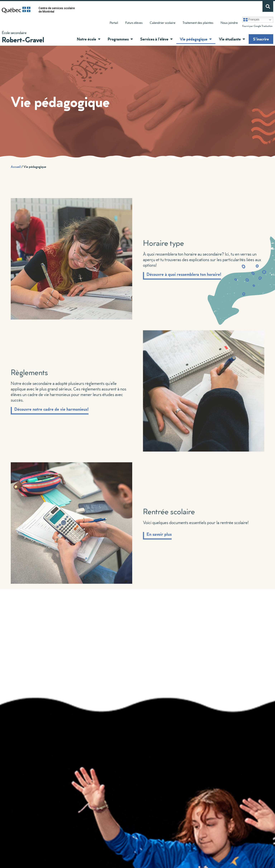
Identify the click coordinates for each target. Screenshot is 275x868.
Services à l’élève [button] (156, 39)
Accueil (16, 167)
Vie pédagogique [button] (196, 39)
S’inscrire (261, 39)
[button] (98, 39)
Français (251, 20)
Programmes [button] (120, 39)
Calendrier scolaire (163, 23)
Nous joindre (229, 23)
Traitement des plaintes (196, 23)
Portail (114, 23)
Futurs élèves (134, 23)
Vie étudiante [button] (232, 39)
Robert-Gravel (23, 39)
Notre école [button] (89, 39)
